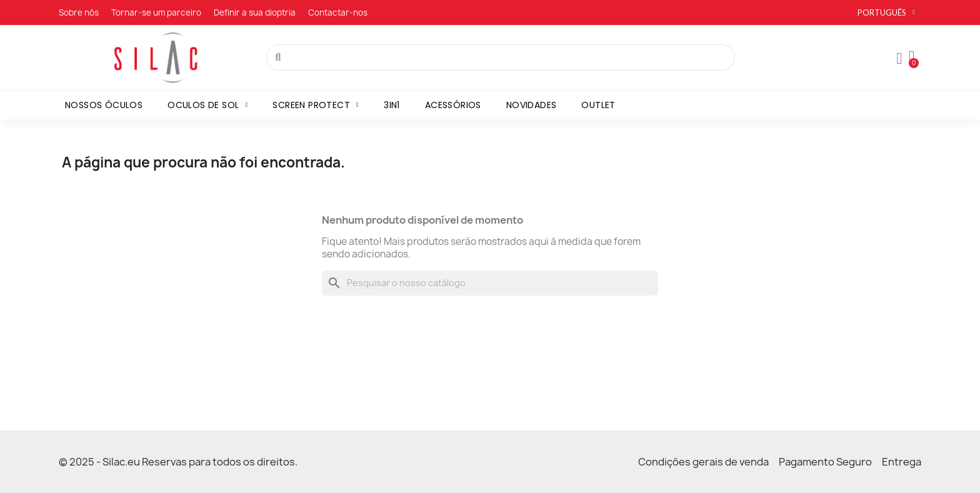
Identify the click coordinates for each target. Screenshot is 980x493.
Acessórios (453, 105)
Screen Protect (316, 105)
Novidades (532, 105)
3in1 (392, 105)
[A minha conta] (899, 59)
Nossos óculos (104, 105)
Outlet (598, 105)
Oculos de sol (207, 105)
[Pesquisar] (490, 283)
